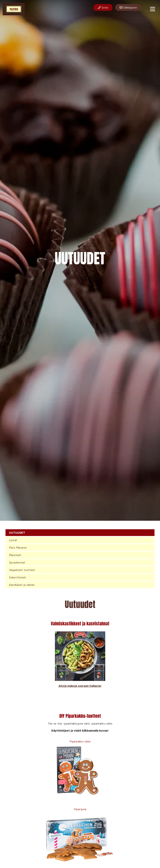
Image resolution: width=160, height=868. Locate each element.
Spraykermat (17, 562)
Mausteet (15, 555)
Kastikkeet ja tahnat (22, 585)
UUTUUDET (17, 533)
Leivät (13, 540)
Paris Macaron (18, 548)
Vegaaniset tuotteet (22, 570)
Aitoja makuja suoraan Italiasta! (80, 686)
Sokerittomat (17, 577)
